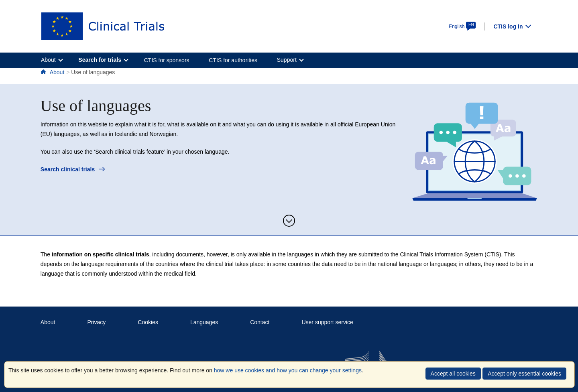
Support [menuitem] (287, 60)
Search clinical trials (73, 169)
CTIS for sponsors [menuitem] (167, 60)
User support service (327, 322)
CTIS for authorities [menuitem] (233, 60)
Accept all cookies (453, 374)
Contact (260, 322)
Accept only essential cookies (524, 374)
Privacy (96, 322)
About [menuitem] (48, 60)
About (57, 72)
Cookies (148, 322)
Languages (204, 322)
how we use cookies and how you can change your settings (288, 370)
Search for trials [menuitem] (100, 60)
